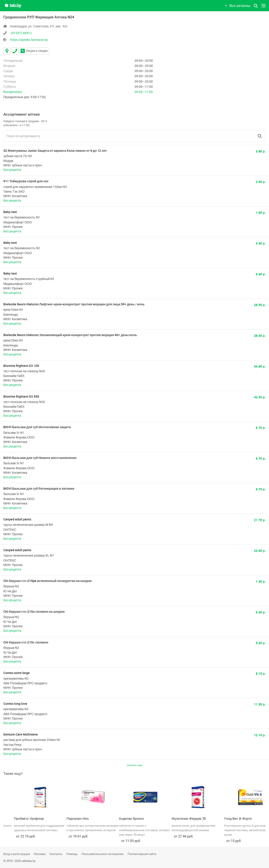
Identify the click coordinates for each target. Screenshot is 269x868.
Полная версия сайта (142, 854)
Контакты (56, 854)
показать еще (134, 765)
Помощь (72, 854)
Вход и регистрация (17, 854)
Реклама (40, 854)
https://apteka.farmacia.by (29, 40)
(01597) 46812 (21, 33)
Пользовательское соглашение (103, 854)
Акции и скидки (34, 51)
